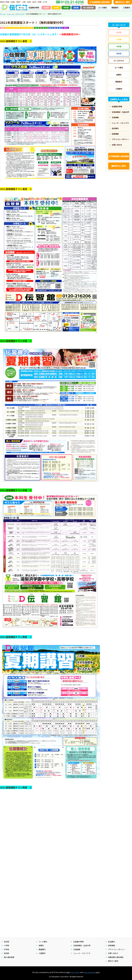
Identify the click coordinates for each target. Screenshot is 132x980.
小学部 (56, 8)
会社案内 (115, 128)
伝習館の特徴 (34, 8)
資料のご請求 (119, 166)
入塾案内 (127, 8)
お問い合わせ (117, 145)
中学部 (66, 8)
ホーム (21, 8)
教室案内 (115, 8)
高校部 (76, 8)
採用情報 (115, 134)
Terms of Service (89, 972)
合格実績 (115, 117)
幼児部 (46, 8)
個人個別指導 (88, 8)
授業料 (119, 75)
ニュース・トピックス (120, 123)
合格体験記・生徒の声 (120, 112)
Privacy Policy (75, 972)
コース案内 (103, 8)
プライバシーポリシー (120, 139)
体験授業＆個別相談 (119, 156)
